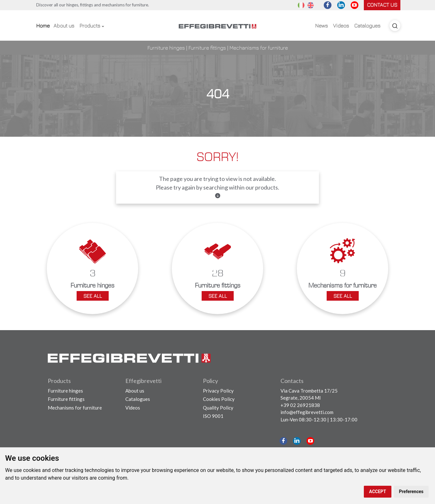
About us (64, 26)
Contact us (382, 5)
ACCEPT (377, 492)
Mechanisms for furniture (259, 48)
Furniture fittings (207, 48)
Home (43, 26)
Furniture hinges (166, 48)
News (322, 26)
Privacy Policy (218, 391)
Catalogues (367, 26)
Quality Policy (218, 408)
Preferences (411, 492)
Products (90, 26)
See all (93, 296)
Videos (341, 26)
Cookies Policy (219, 399)
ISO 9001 (213, 416)
